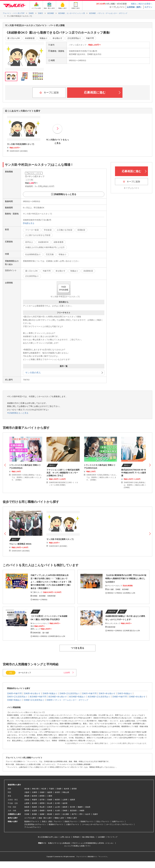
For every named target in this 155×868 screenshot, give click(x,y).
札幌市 (95, 814)
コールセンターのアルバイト (93, 824)
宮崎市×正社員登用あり (17, 697)
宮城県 (50, 800)
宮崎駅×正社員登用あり (34, 700)
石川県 (57, 803)
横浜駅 (50, 814)
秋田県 (57, 800)
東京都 (27, 789)
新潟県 (34, 803)
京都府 (42, 792)
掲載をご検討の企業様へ (142, 4)
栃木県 (67, 789)
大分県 (57, 811)
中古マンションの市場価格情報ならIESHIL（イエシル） (93, 843)
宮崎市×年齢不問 (89, 693)
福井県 (65, 803)
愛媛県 (80, 807)
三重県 (50, 796)
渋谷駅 (27, 814)
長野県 (42, 803)
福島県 (73, 800)
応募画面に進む (102, 92)
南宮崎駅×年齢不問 (38, 697)
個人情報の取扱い (89, 837)
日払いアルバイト (103, 822)
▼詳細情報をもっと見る (18, 413)
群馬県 (74, 789)
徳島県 (65, 807)
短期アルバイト (118, 822)
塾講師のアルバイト (32, 822)
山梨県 (27, 803)
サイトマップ (112, 837)
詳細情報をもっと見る (65, 194)
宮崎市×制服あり (125, 693)
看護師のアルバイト (56, 824)
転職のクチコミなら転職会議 (59, 843)
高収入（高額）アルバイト (52, 822)
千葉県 (51, 789)
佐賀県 (34, 811)
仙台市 (88, 814)
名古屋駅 (66, 814)
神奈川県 (35, 789)
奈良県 (57, 792)
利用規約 (76, 837)
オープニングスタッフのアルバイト (120, 824)
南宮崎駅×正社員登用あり (99, 697)
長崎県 (42, 811)
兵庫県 (34, 792)
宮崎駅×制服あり (14, 700)
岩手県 (42, 800)
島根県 (34, 807)
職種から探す (60, 818)
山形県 (65, 800)
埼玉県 (44, 789)
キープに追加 (49, 93)
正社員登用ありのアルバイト (35, 824)
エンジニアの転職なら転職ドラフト (77, 846)
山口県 (57, 807)
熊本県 (50, 811)
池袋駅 (42, 814)
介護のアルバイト (73, 824)
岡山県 (42, 807)
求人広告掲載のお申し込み (48, 837)
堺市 (81, 814)
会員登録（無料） (135, 7)
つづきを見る (77, 648)
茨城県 (59, 789)
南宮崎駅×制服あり (77, 697)
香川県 (73, 807)
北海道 (27, 800)
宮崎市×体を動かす (107, 693)
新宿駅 (34, 814)
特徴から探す (72, 818)
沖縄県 (82, 811)
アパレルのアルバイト (33, 827)
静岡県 (42, 796)
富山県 (50, 803)
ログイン (148, 7)
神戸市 (74, 814)
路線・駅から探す (45, 818)
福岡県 (27, 811)
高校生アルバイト (71, 822)
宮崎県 (65, 811)
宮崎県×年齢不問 (14, 693)
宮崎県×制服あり (50, 693)
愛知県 (27, 796)
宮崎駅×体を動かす (137, 697)
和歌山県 (66, 792)
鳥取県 (27, 807)
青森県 (34, 800)
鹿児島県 (73, 811)
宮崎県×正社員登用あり (70, 693)
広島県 (50, 807)
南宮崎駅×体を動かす (58, 697)
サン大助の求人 (33, 373)
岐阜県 (34, 796)
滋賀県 (50, 792)
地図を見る (29, 223)
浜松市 (57, 814)
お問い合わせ (65, 837)
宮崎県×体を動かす (32, 693)
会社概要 (101, 837)
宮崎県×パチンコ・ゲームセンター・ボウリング (67, 700)
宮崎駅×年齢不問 (120, 697)
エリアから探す (30, 818)
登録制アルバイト (87, 822)
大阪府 (27, 792)
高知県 (88, 807)
